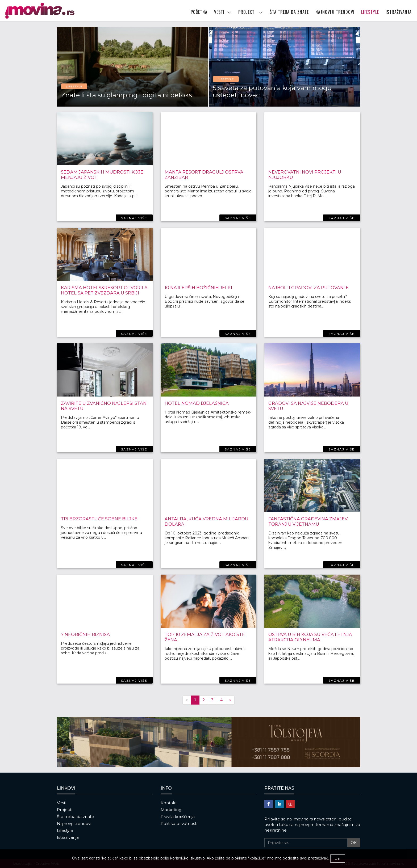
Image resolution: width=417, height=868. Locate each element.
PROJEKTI (251, 12)
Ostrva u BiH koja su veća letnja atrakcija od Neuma (309, 637)
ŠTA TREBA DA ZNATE (289, 12)
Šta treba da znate (76, 817)
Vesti (62, 803)
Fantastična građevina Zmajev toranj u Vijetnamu (307, 521)
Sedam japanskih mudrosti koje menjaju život (101, 174)
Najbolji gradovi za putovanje (308, 287)
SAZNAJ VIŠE (134, 218)
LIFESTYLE (370, 12)
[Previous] (187, 700)
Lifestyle (65, 830)
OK (354, 843)
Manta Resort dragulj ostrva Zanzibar (203, 174)
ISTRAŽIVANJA (399, 12)
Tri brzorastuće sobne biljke (99, 519)
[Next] (230, 700)
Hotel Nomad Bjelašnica (196, 403)
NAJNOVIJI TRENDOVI (335, 12)
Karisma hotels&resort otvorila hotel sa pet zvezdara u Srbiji (103, 290)
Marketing (171, 810)
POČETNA (199, 12)
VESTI (223, 12)
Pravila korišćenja (178, 817)
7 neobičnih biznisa (85, 634)
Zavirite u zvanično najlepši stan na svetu (103, 406)
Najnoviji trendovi (74, 823)
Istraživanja (68, 837)
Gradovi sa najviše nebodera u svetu (308, 406)
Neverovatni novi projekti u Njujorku (305, 174)
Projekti (65, 810)
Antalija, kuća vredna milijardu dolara (205, 521)
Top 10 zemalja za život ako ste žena (204, 637)
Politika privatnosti (179, 823)
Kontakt (169, 803)
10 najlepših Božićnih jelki (198, 287)
